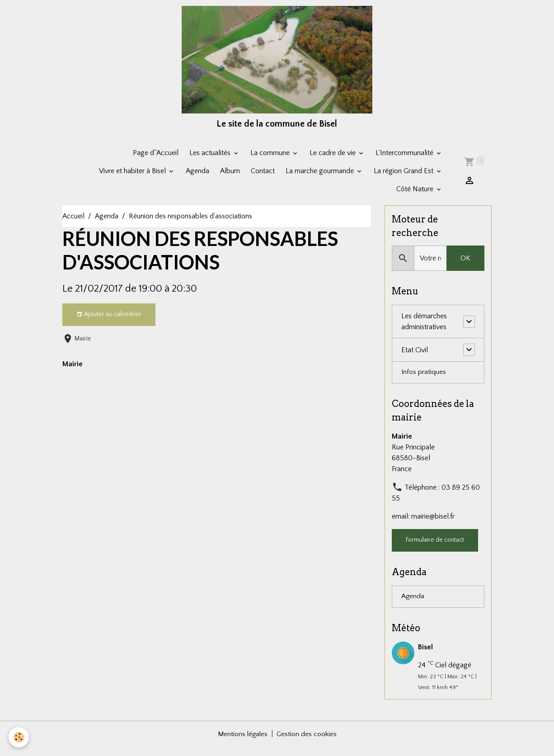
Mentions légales (242, 743)
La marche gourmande (321, 179)
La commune (271, 161)
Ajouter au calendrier (109, 323)
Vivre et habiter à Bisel (133, 179)
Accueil (73, 224)
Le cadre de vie (333, 161)
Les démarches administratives (424, 331)
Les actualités (211, 161)
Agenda (197, 179)
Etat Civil (415, 359)
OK (465, 267)
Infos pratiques (424, 382)
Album (230, 179)
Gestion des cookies (307, 743)
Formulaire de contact (435, 549)
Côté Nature (416, 197)
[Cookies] (19, 737)
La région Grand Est (404, 179)
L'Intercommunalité (405, 161)
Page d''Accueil (156, 161)
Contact (263, 179)
